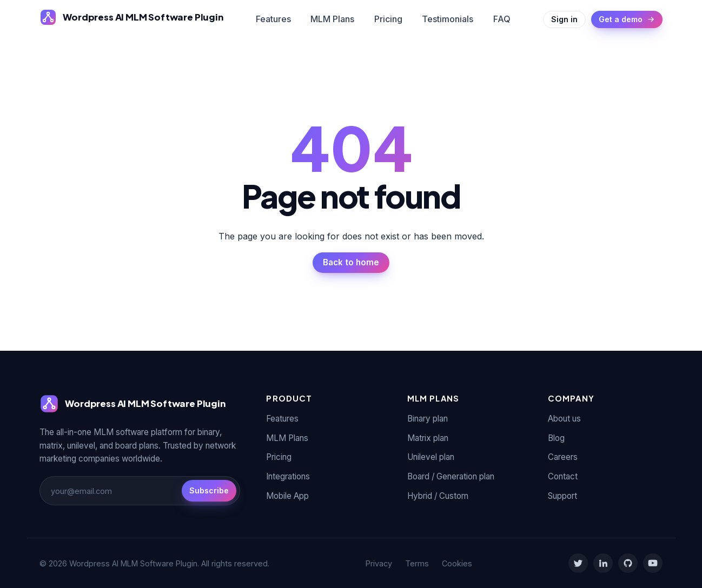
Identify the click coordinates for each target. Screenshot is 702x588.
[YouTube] (653, 563)
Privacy (379, 563)
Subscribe (209, 490)
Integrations (288, 476)
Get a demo (627, 19)
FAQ (502, 19)
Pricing (388, 19)
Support (562, 496)
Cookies (457, 563)
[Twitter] (578, 563)
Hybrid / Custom (438, 496)
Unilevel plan (431, 457)
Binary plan (428, 419)
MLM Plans (332, 19)
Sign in (564, 19)
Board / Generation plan (451, 476)
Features (273, 19)
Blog (556, 438)
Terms (417, 563)
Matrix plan (428, 438)
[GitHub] (628, 563)
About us (564, 419)
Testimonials (448, 19)
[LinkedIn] (603, 563)
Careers (563, 457)
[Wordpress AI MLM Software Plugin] (131, 17)
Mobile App (287, 496)
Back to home (351, 262)
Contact (563, 476)
